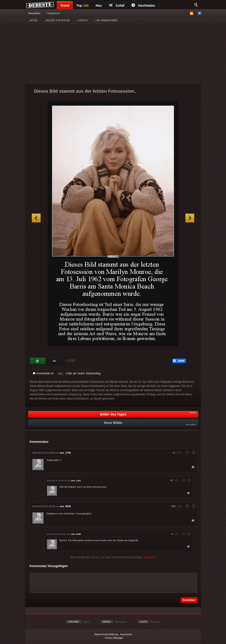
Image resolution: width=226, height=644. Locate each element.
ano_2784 (65, 453)
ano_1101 (76, 481)
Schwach (54, 361)
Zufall (117, 5)
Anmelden (34, 13)
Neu (99, 5)
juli (75, 373)
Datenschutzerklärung (106, 634)
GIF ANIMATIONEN (106, 20)
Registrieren (54, 13)
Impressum (126, 634)
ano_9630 (65, 506)
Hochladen (143, 5)
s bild (69, 373)
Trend (65, 5)
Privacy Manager (114, 638)
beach (81, 373)
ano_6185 (76, 534)
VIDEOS (82, 20)
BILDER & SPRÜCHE (57, 20)
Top (83, 5)
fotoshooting (93, 373)
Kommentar (43, 373)
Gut (38, 361)
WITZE (33, 20)
